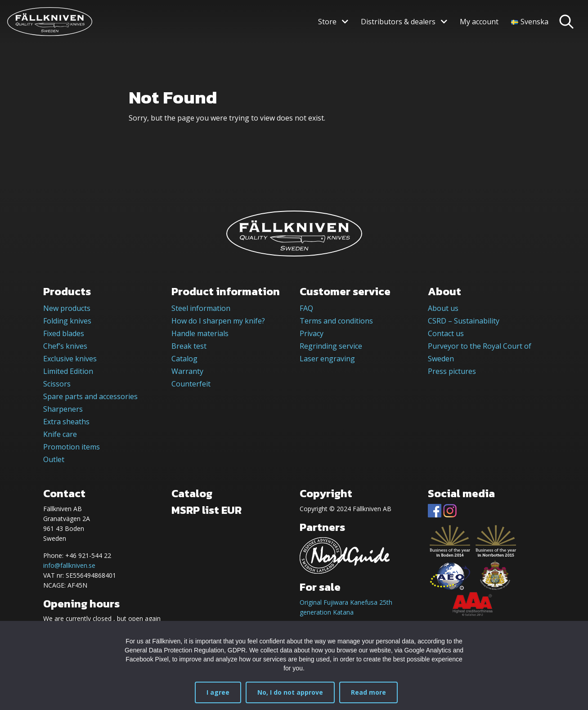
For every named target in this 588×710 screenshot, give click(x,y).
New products (67, 308)
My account (479, 22)
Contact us (446, 333)
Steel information (201, 308)
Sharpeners (63, 409)
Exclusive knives (70, 359)
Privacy (312, 333)
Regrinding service (331, 346)
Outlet (54, 459)
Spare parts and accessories (90, 396)
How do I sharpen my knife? (218, 321)
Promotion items (72, 447)
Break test (189, 346)
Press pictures (452, 371)
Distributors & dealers (398, 22)
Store (327, 22)
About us (443, 308)
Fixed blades (64, 333)
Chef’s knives (65, 346)
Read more (368, 692)
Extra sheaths (66, 422)
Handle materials (200, 333)
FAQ (306, 308)
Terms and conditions (336, 321)
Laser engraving (327, 359)
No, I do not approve (290, 692)
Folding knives (67, 321)
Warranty (187, 371)
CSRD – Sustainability (464, 321)
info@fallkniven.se (69, 565)
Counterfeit (191, 384)
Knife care (60, 434)
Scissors (57, 384)
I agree (218, 692)
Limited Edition (68, 371)
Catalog (184, 359)
